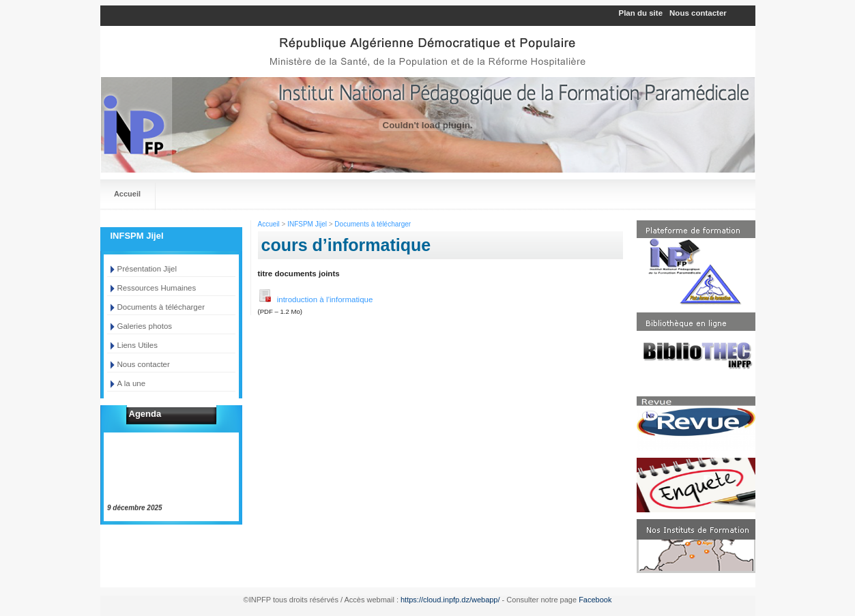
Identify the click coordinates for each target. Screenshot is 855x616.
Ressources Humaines (157, 288)
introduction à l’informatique (316, 296)
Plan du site (641, 13)
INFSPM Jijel (307, 224)
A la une (132, 383)
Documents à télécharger (161, 307)
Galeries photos (145, 326)
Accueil (127, 194)
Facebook (595, 600)
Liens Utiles (137, 345)
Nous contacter (698, 13)
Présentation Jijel (147, 269)
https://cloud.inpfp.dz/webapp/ (450, 600)
